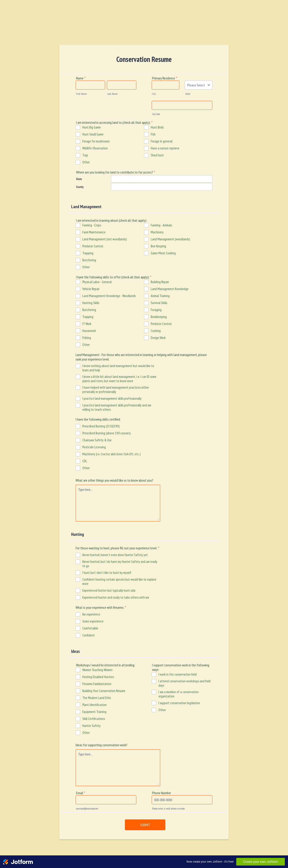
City (154, 94)
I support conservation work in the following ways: (181, 667)
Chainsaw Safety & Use (97, 440)
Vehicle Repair (91, 289)
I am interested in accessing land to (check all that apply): (114, 122)
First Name (81, 94)
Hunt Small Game (93, 134)
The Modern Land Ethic (97, 698)
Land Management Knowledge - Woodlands (109, 296)
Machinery (157, 232)
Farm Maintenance (94, 232)
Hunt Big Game (92, 127)
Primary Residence (165, 78)
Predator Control (93, 246)
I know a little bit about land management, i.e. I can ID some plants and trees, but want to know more (119, 379)
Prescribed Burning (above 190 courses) (106, 433)
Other (86, 162)
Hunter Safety (91, 726)
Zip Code (156, 114)
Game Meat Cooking (163, 253)
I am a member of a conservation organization (179, 694)
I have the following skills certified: (98, 419)
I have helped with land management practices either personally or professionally (116, 390)
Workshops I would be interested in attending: (106, 665)
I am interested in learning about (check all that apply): (111, 220)
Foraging (156, 310)
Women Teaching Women (97, 670)
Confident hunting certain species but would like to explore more (119, 582)
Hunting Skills (91, 303)
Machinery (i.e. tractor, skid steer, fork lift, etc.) (111, 454)
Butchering (89, 260)
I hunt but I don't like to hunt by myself (107, 573)
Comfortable (90, 628)
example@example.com (87, 808)
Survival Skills (159, 303)
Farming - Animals (161, 225)
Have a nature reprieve (165, 148)
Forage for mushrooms (96, 141)
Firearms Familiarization (97, 684)
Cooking (156, 331)
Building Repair (160, 282)
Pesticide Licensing (94, 447)
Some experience (93, 621)
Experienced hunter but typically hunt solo (109, 590)
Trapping (88, 253)
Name (81, 78)
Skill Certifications (94, 719)
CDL (85, 461)
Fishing (87, 338)
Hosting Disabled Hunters (98, 677)
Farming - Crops (92, 225)
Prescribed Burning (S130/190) (101, 426)
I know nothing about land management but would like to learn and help (118, 368)
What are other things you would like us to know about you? (114, 480)
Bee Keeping (158, 246)
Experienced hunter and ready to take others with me (116, 597)
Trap (85, 155)
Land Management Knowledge (170, 289)
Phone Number (162, 793)
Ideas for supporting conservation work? (101, 745)
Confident (89, 635)
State (188, 94)
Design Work (158, 338)
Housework (89, 331)
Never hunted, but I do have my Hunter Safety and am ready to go (120, 564)
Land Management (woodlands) (170, 239)
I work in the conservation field (178, 674)
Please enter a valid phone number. (169, 808)
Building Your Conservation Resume (104, 691)
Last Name (112, 94)
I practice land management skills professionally (112, 398)
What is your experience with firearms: (101, 607)
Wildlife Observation (95, 148)
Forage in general (162, 141)
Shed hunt (157, 155)
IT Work (87, 324)
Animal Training (160, 296)
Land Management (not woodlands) (105, 239)
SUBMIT (145, 825)
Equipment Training (94, 712)
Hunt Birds (157, 127)
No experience (91, 614)
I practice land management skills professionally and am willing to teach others (117, 407)
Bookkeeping (159, 317)
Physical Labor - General (97, 282)
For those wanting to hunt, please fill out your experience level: (117, 548)
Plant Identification (94, 705)
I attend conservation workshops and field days (184, 683)
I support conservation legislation (179, 703)
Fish (153, 134)
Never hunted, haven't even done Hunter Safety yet (115, 555)
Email (81, 793)
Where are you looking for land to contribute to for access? (116, 172)
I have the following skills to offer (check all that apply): (114, 277)
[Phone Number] (182, 800)
